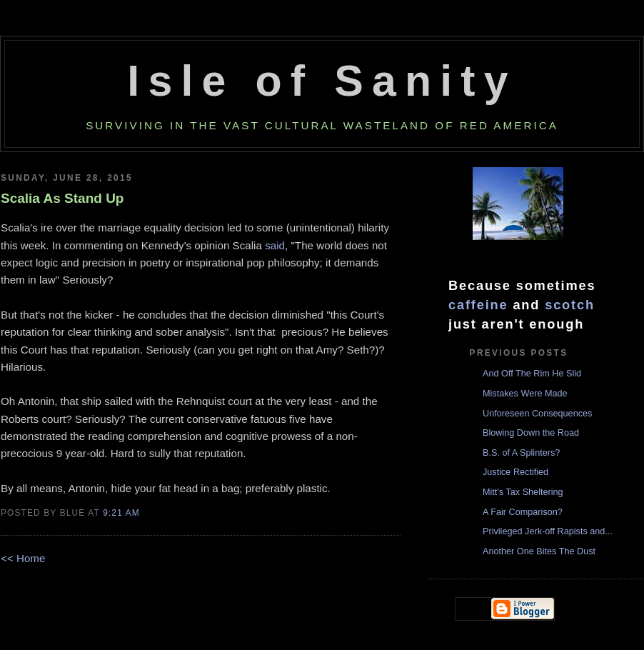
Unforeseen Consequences (537, 414)
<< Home (23, 558)
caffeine (478, 305)
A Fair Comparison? (523, 512)
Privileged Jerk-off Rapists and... (548, 531)
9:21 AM (121, 513)
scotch (570, 305)
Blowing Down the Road (531, 433)
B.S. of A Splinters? (521, 453)
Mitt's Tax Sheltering (523, 492)
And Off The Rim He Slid (532, 374)
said (275, 245)
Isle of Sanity (322, 81)
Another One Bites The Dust (539, 551)
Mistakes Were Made (525, 394)
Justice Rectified (515, 472)
